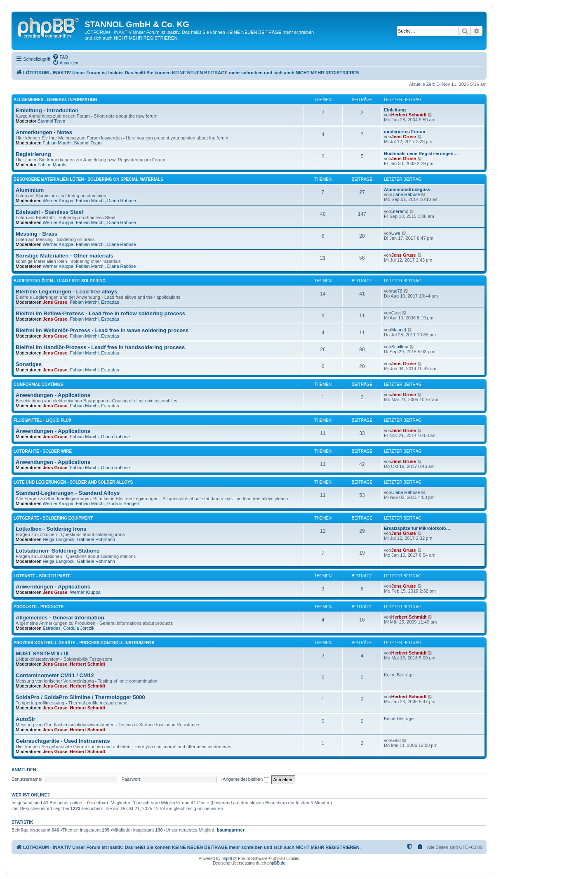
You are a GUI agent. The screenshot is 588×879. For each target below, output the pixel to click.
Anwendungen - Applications (53, 395)
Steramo (400, 211)
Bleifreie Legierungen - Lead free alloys (66, 292)
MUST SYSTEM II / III (42, 653)
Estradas (110, 302)
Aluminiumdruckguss (407, 189)
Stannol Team (51, 121)
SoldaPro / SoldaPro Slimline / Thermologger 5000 (80, 697)
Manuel (399, 330)
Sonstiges (29, 364)
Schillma (400, 347)
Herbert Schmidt (409, 115)
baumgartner (231, 830)
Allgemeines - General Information (55, 100)
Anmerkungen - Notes (44, 132)
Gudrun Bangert (123, 503)
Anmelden (24, 770)
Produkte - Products (39, 607)
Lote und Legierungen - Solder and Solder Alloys (73, 482)
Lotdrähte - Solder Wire (43, 451)
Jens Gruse (404, 137)
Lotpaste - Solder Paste (42, 576)
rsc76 (397, 291)
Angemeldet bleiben (246, 779)
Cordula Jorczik (79, 628)
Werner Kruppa (58, 201)
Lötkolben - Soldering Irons (51, 529)
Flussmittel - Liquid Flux (42, 420)
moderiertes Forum (405, 132)
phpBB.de (276, 863)
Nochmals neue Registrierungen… (421, 154)
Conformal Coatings (38, 384)
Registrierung (33, 154)
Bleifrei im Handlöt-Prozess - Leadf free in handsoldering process (100, 347)
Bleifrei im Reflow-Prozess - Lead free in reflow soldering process (100, 313)
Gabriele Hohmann (96, 539)
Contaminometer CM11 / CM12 (55, 675)
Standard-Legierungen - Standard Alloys (68, 493)
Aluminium (30, 190)
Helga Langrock (58, 539)
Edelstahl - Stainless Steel (49, 212)
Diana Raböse (122, 201)
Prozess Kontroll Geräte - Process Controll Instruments (84, 643)
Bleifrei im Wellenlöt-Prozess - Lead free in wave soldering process (102, 330)
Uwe (396, 233)
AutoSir (26, 719)
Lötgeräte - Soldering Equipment (53, 518)
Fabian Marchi (57, 143)
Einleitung (395, 110)
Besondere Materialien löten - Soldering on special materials (88, 179)
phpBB (228, 859)
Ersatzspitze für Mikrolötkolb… (417, 528)
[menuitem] (60, 57)
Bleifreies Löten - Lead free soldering (60, 281)
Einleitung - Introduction (47, 110)
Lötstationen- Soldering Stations (58, 551)
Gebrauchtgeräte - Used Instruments (63, 741)
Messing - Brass (36, 234)
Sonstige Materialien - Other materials (65, 256)
